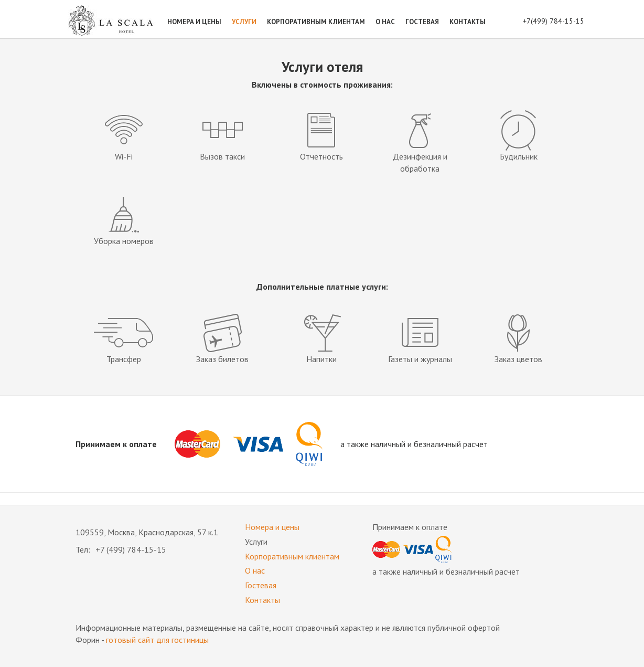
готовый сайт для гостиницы (157, 640)
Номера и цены (194, 22)
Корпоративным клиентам (316, 22)
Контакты (468, 22)
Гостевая (422, 22)
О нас (385, 22)
